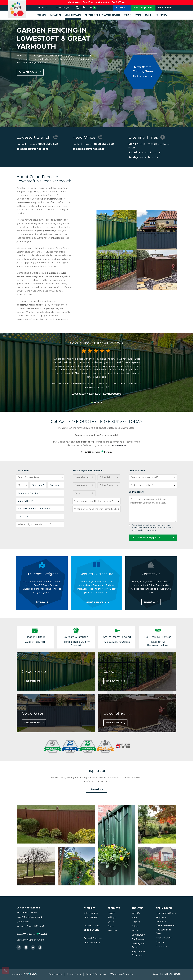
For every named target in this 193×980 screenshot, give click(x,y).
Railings (112, 917)
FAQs (134, 917)
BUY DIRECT (121, 8)
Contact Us (45, 8)
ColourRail (105, 477)
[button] (30, 72)
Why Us (130, 15)
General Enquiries (93, 938)
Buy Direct (113, 931)
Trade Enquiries (92, 926)
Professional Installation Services (105, 15)
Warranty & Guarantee (122, 974)
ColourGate (81, 485)
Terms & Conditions (96, 974)
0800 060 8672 (166, 8)
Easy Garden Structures (138, 953)
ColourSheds (106, 485)
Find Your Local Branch (164, 932)
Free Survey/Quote (143, 8)
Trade (151, 15)
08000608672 (118, 445)
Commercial (164, 15)
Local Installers (76, 15)
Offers (141, 15)
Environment (139, 935)
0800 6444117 (91, 930)
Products (44, 15)
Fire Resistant (139, 939)
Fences (111, 913)
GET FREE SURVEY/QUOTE (153, 538)
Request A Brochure (161, 919)
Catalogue (58, 15)
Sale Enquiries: (91, 913)
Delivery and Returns (138, 945)
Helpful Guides (164, 938)
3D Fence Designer (64, 8)
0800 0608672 (92, 917)
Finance (136, 922)
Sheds (111, 926)
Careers (160, 942)
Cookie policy (56, 974)
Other (78, 493)
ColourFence (82, 477)
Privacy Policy (74, 974)
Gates (111, 922)
